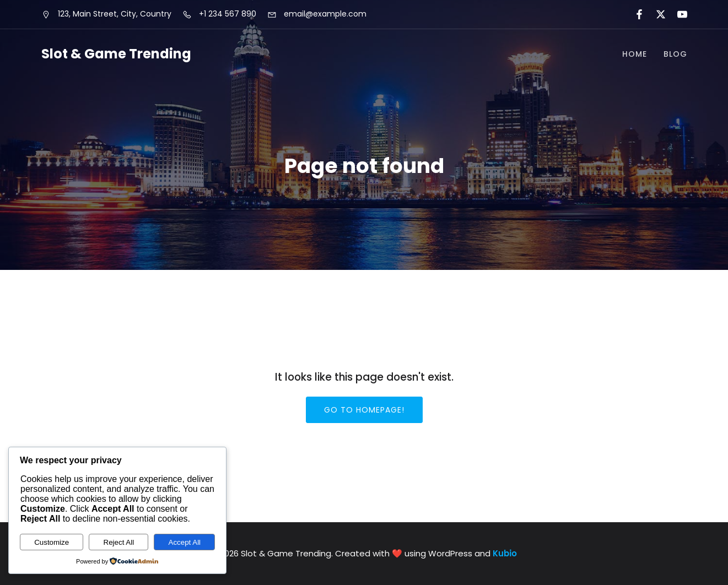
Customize (52, 542)
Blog (675, 54)
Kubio (505, 553)
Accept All (185, 542)
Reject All (119, 542)
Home (635, 54)
